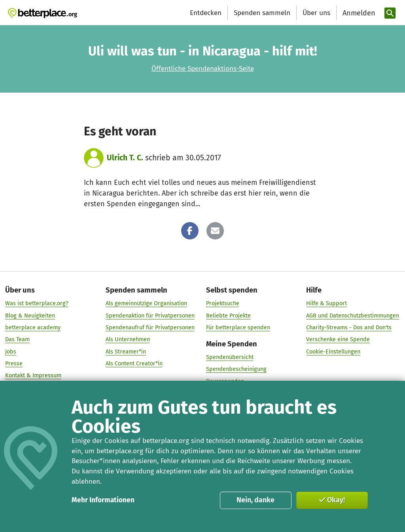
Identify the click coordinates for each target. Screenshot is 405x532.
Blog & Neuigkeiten (30, 315)
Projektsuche (223, 304)
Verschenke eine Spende (338, 340)
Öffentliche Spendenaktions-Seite (203, 69)
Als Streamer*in (126, 351)
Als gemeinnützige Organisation (146, 304)
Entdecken (206, 13)
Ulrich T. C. (125, 158)
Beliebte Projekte (228, 315)
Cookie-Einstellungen (333, 351)
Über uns (316, 13)
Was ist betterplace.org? (37, 304)
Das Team (17, 340)
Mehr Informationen (103, 500)
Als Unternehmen (128, 340)
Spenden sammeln (262, 13)
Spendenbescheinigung (236, 369)
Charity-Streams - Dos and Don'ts (349, 327)
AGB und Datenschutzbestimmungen (353, 315)
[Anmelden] (358, 13)
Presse (14, 363)
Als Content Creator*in (134, 363)
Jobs (11, 351)
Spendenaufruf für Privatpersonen (150, 327)
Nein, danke (255, 500)
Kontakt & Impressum (33, 376)
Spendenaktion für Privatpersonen (150, 315)
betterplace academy (33, 327)
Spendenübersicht (230, 357)
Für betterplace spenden (238, 327)
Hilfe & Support (326, 304)
